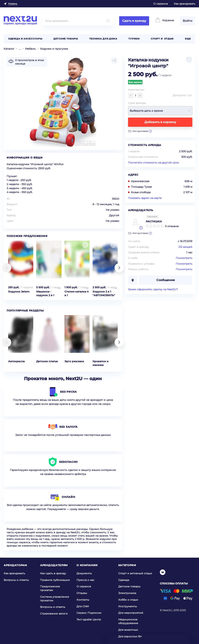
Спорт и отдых (162, 39)
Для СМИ (83, 606)
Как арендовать (185, 4)
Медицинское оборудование (128, 621)
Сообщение (166, 280)
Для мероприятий (131, 613)
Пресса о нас (85, 580)
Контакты (83, 600)
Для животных (128, 630)
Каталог (9, 49)
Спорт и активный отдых (135, 573)
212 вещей (185, 247)
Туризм (134, 39)
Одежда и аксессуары (25, 39)
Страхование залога (54, 614)
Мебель (30, 49)
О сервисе (161, 4)
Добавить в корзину (160, 122)
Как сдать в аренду (53, 573)
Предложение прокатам (50, 588)
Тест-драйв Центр (89, 619)
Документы (84, 573)
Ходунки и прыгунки (54, 49)
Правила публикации (55, 580)
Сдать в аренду (134, 21)
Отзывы (82, 593)
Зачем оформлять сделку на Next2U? (153, 289)
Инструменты (128, 606)
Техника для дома (103, 39)
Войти (188, 21)
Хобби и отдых (128, 600)
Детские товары (66, 39)
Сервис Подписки (89, 613)
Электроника (127, 593)
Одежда (124, 580)
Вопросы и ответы (16, 580)
